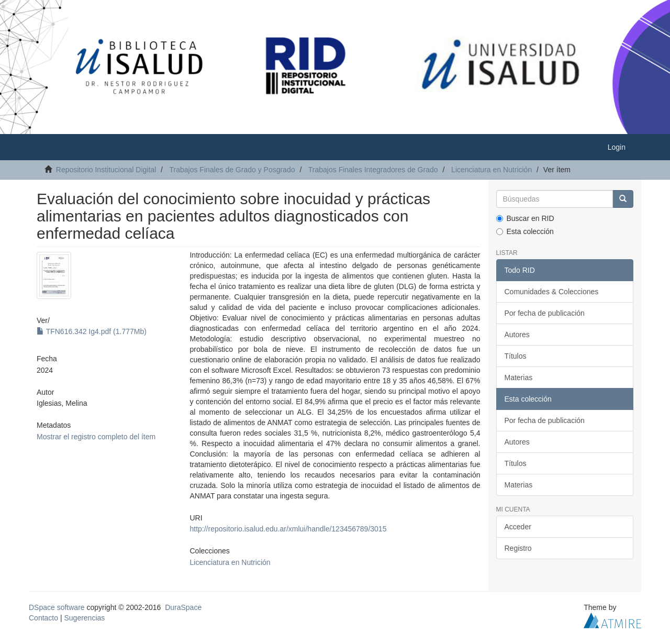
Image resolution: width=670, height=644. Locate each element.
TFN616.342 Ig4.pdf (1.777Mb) (92, 331)
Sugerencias (84, 618)
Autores (517, 335)
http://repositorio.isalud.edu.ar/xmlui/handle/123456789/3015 (288, 529)
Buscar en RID (525, 218)
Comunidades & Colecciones (552, 292)
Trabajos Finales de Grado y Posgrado (232, 170)
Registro (518, 548)
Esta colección (525, 231)
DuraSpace (183, 607)
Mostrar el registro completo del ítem (96, 437)
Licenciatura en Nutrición (492, 170)
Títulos (516, 356)
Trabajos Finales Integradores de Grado (373, 170)
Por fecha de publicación (545, 313)
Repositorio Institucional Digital (106, 170)
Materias (519, 377)
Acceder (518, 527)
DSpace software (57, 607)
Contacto (43, 618)
